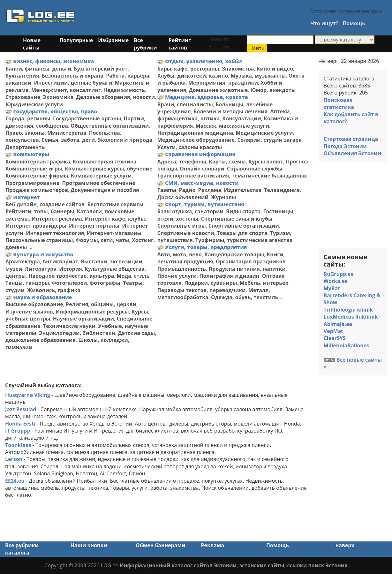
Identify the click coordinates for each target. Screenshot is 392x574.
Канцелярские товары (234, 254)
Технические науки (69, 326)
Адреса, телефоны (182, 162)
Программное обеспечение (99, 183)
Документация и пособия (105, 190)
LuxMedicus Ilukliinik (351, 317)
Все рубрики (145, 44)
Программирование (32, 183)
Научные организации (83, 319)
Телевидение (282, 190)
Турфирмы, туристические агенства (244, 240)
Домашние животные (219, 90)
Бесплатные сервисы (115, 204)
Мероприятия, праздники (223, 83)
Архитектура (23, 261)
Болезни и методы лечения (230, 111)
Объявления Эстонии (352, 153)
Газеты (167, 190)
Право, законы (25, 133)
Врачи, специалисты (185, 104)
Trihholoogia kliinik (348, 310)
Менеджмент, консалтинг (66, 90)
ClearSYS (335, 338)
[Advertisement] (203, 17)
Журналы (224, 197)
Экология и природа (125, 140)
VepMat (334, 331)
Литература (41, 269)
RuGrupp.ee (339, 274)
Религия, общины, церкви (101, 304)
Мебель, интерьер (264, 283)
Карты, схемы (227, 162)
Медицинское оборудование (196, 140)
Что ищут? (324, 23)
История (70, 269)
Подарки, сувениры (211, 283)
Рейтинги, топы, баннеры (40, 211)
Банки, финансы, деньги (38, 69)
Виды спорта (243, 211)
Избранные (113, 40)
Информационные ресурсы (92, 312)
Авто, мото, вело (180, 254)
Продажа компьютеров (37, 190)
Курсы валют (266, 162)
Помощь (354, 23)
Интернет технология (55, 233)
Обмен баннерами (160, 545)
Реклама (210, 190)
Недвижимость (124, 90)
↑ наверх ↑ (345, 545)
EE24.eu (15, 481)
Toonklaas (18, 445)
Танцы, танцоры (27, 283)
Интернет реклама (57, 219)
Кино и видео (275, 69)
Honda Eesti (20, 424)
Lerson (14, 459)
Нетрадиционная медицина (195, 133)
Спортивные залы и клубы (237, 219)
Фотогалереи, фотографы (86, 283)
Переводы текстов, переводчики (202, 290)
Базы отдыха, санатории (190, 211)
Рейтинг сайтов (180, 44)
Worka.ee (336, 281)
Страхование (23, 97)
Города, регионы (28, 118)
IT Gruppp (18, 431)
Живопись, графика (54, 290)
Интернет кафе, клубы (115, 219)
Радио (187, 190)
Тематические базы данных (269, 176)
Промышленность (182, 269)
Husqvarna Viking (28, 395)
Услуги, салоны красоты (190, 147)
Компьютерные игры (34, 169)
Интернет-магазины (114, 233)
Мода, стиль (133, 276)
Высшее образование (34, 304)
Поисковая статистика (339, 103)
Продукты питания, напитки (247, 269)
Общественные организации (110, 126)
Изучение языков (29, 312)
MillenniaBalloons (347, 345)
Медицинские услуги (264, 133)
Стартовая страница (351, 139)
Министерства (67, 133)
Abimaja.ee (338, 324)
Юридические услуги (34, 104)
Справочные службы (255, 169)
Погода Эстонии (345, 146)
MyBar (332, 288)
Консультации (242, 118)
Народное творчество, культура (71, 276)
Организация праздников (251, 261)
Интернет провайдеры (36, 226)
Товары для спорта (242, 233)
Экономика (58, 97)
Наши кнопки (89, 545)
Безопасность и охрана (73, 76)
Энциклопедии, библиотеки (77, 333)
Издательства (243, 190)
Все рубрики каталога (22, 549)
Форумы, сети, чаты (102, 240)
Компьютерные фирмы (37, 176)
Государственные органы (87, 118)
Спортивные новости (186, 233)
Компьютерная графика (38, 162)
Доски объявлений (183, 197)
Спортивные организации (244, 226)
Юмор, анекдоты (273, 90)
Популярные (76, 40)
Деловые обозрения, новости (115, 97)
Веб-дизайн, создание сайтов (45, 204)
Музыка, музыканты (258, 76)
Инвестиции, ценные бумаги (73, 83)
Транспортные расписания (193, 176)
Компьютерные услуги (101, 176)
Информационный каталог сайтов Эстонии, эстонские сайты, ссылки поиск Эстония (233, 565)
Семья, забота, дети (68, 140)
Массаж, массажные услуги (232, 126)
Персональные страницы (39, 240)
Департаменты (26, 147)
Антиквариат (60, 261)
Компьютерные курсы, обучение (109, 169)
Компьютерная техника (105, 162)
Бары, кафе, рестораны (188, 69)
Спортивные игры (182, 226)
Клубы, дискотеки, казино (193, 76)
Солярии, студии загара (269, 140)
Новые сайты (32, 44)
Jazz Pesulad (21, 409)
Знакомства (238, 69)
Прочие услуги (177, 276)
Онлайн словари (202, 169)
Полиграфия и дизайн (230, 276)
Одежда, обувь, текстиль (245, 297)
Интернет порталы (94, 226)
